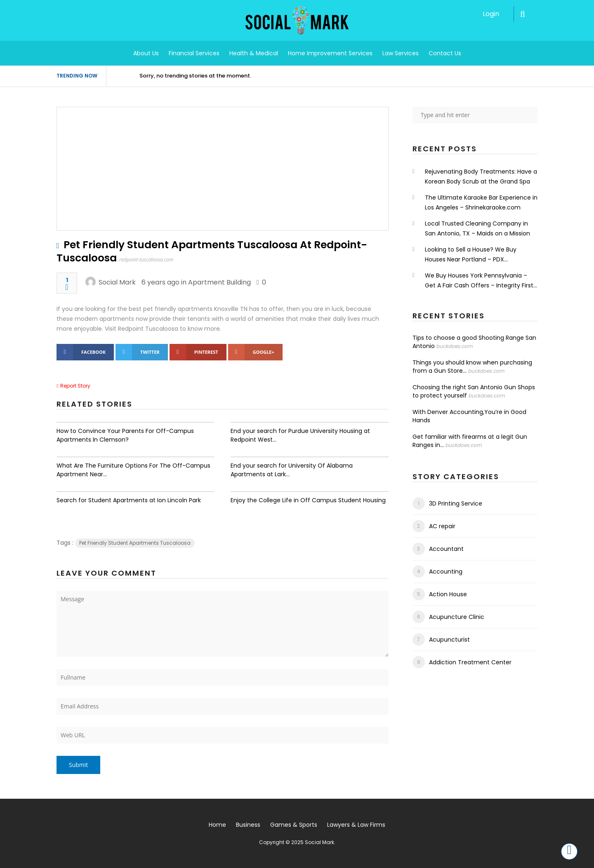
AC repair (442, 526)
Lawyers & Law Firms (356, 825)
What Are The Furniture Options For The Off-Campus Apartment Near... (133, 470)
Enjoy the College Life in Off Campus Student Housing (308, 500)
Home (217, 825)
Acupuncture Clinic (457, 617)
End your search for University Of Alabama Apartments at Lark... (292, 470)
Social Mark (117, 282)
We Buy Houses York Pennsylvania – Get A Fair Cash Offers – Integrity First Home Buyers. (479, 281)
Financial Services (194, 53)
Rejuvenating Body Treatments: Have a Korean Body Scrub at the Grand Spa (481, 176)
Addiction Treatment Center (470, 662)
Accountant (446, 549)
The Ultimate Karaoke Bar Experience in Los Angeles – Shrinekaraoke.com (481, 202)
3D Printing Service (456, 503)
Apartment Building (219, 282)
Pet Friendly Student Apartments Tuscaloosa (135, 543)
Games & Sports (294, 825)
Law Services (401, 53)
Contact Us (445, 53)
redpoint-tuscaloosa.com (146, 260)
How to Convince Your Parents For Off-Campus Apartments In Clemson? (125, 435)
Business (248, 825)
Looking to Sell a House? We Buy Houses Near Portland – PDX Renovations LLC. (471, 255)
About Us (146, 53)
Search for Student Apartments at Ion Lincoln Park (129, 500)
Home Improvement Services (330, 53)
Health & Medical (254, 53)
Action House (448, 594)
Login (491, 14)
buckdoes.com (455, 346)
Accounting (446, 572)
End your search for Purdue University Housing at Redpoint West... (300, 435)
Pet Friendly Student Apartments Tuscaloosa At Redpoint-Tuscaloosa (212, 251)
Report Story (75, 386)
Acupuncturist (449, 640)
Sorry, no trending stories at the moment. (195, 76)
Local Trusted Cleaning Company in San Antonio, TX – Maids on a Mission (477, 228)
